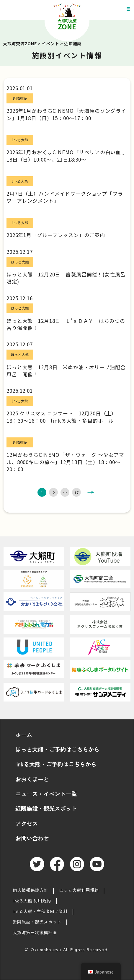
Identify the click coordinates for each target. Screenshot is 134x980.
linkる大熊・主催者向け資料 (40, 911)
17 (76, 492)
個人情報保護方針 (30, 890)
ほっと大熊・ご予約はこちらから (57, 749)
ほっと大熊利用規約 (79, 890)
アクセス (27, 823)
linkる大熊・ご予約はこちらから (56, 764)
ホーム (24, 735)
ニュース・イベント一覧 (46, 794)
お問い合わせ (32, 838)
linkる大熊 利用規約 (32, 901)
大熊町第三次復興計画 (35, 932)
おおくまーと (32, 779)
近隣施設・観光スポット (46, 808)
